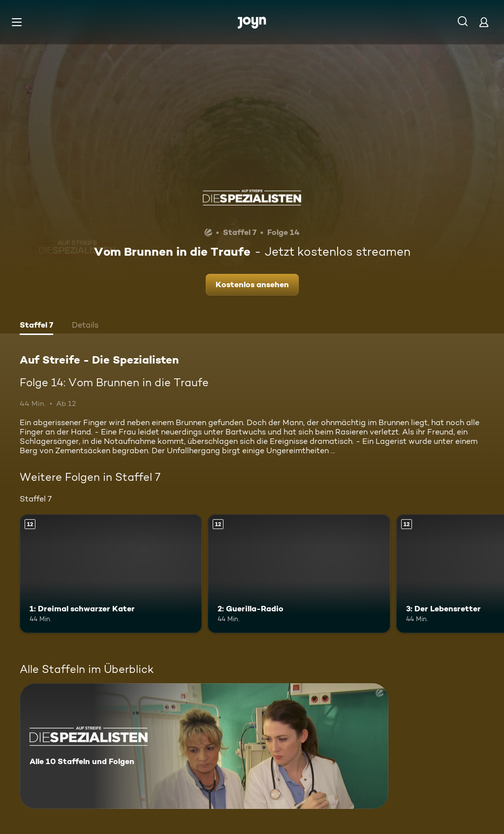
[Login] (484, 22)
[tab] (36, 326)
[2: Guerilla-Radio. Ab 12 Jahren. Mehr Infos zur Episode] (299, 574)
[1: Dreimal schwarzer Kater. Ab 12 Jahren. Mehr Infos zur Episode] (111, 574)
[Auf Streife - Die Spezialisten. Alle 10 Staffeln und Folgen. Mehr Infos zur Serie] (204, 746)
